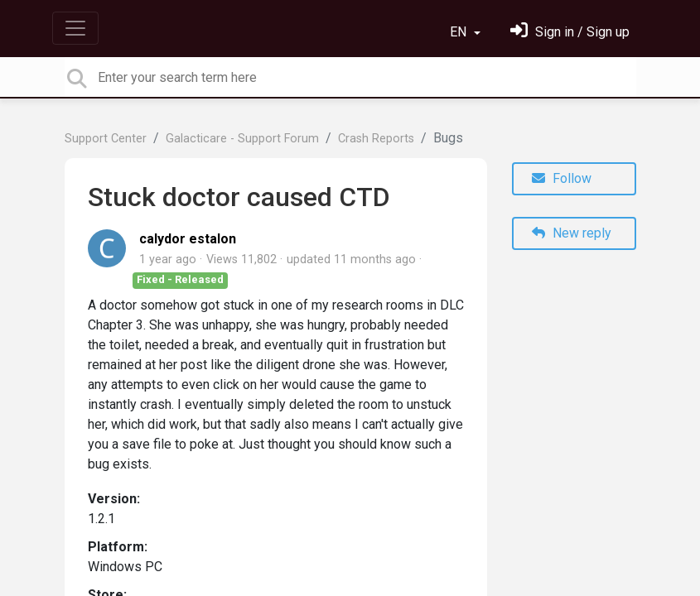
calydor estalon (188, 239)
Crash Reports (376, 139)
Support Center (106, 139)
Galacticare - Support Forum (242, 139)
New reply (572, 233)
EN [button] (460, 32)
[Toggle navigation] (75, 28)
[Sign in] (570, 32)
